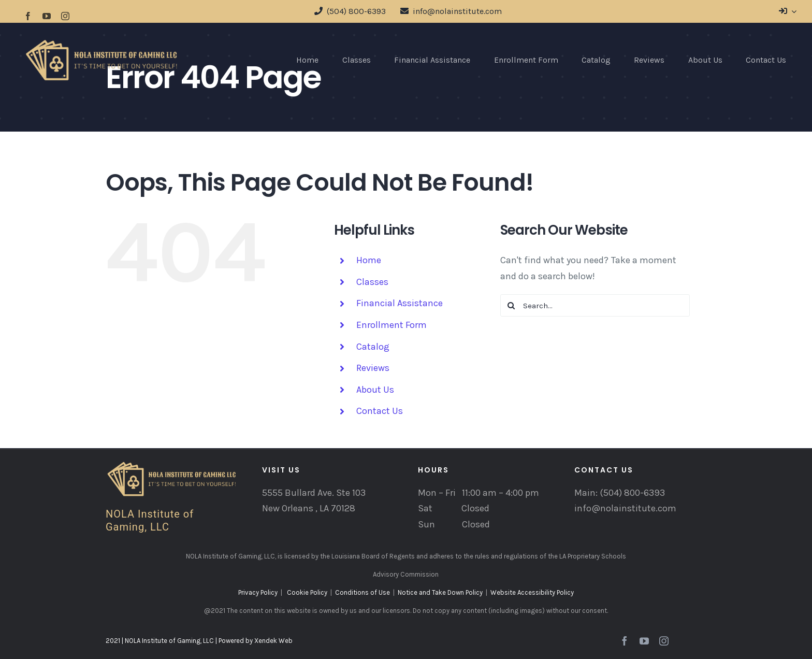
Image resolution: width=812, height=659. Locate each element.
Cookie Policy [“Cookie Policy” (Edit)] (307, 592)
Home (369, 260)
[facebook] (28, 16)
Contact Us (380, 411)
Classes (372, 282)
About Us (375, 390)
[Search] (511, 305)
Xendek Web (273, 641)
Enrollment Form (392, 325)
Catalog (373, 347)
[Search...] (595, 305)
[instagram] (65, 16)
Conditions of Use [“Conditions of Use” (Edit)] (363, 592)
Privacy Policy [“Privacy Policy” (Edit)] (258, 592)
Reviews (373, 368)
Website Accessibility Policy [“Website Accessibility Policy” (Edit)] (532, 592)
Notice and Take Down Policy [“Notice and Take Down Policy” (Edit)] (440, 592)
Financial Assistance (400, 303)
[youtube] (47, 16)
